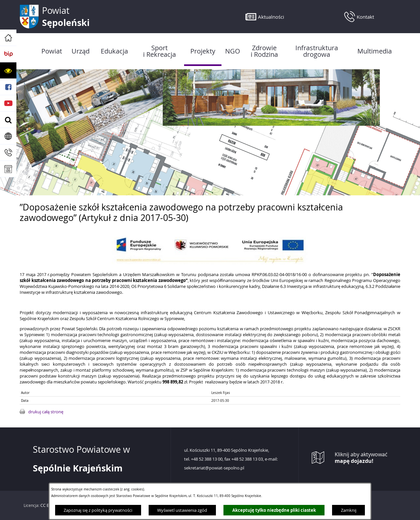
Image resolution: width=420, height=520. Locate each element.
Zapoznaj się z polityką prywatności (98, 510)
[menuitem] (52, 51)
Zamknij (349, 510)
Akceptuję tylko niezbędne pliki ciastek (274, 510)
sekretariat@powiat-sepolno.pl (214, 468)
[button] (8, 71)
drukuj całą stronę (46, 412)
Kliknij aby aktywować (361, 458)
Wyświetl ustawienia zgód (182, 510)
